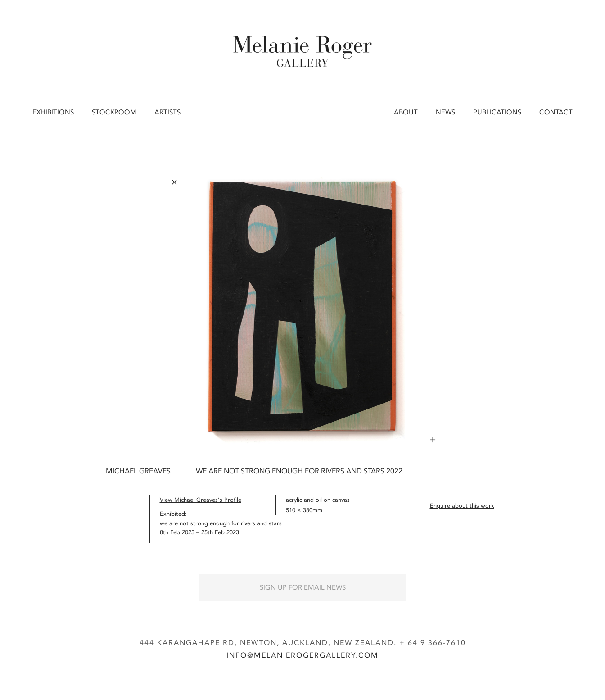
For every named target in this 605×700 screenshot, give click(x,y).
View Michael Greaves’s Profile (201, 500)
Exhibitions (53, 112)
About (406, 112)
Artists (167, 112)
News (445, 112)
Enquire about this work (462, 506)
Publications (497, 112)
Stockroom (114, 112)
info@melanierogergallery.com (302, 655)
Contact (556, 112)
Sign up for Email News (303, 587)
